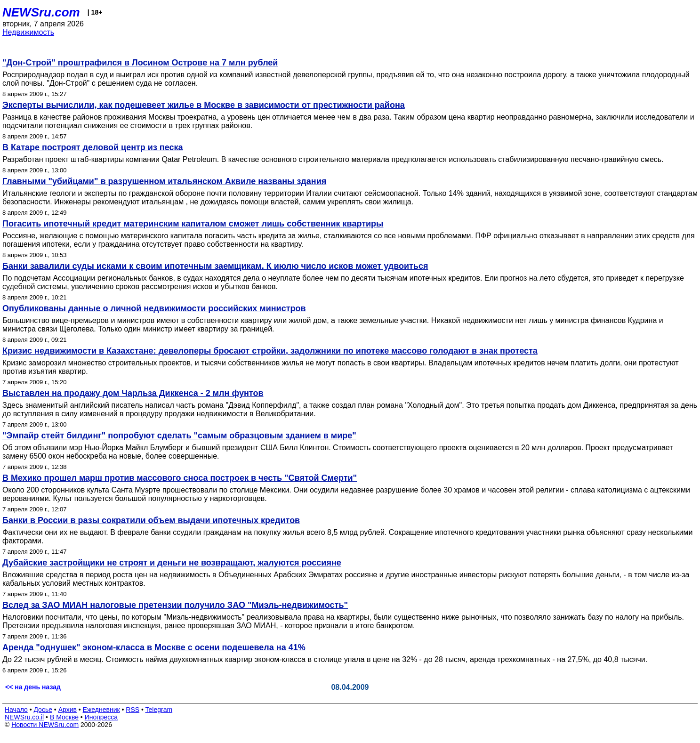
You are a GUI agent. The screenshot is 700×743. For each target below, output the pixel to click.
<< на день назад (33, 687)
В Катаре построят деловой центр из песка (93, 147)
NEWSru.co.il (24, 717)
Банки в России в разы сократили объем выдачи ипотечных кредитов (151, 520)
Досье (43, 710)
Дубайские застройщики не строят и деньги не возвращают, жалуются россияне (172, 563)
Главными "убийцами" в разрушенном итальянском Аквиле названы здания (164, 181)
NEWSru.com (41, 12)
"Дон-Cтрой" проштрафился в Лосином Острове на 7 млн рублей (140, 63)
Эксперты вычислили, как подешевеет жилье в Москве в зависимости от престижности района (204, 105)
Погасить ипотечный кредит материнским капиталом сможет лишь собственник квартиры (193, 224)
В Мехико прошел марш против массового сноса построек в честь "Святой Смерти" (180, 478)
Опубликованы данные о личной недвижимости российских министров (154, 308)
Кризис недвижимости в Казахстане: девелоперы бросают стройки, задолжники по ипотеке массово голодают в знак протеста (270, 351)
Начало (16, 710)
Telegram (159, 710)
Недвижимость (28, 32)
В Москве (64, 717)
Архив (68, 710)
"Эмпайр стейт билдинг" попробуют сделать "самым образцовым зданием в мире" (179, 436)
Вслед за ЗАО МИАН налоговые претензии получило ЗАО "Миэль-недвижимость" (175, 605)
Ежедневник (101, 710)
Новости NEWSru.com (45, 725)
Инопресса (101, 717)
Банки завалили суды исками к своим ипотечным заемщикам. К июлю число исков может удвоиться (215, 266)
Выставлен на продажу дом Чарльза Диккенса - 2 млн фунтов (133, 393)
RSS (133, 710)
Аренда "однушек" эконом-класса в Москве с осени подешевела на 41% (154, 647)
